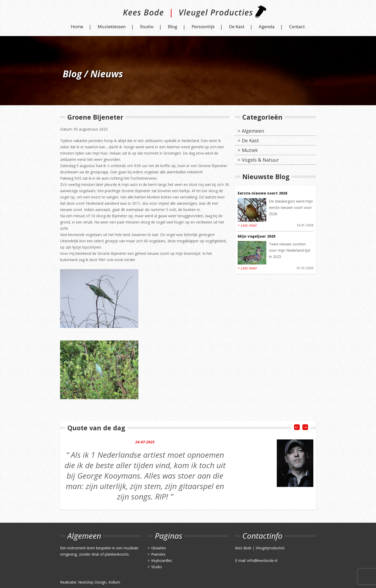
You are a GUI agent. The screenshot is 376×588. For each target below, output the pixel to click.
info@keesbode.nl (262, 560)
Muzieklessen (112, 27)
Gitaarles (159, 548)
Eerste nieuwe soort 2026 (262, 193)
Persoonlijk (203, 27)
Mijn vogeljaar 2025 (257, 236)
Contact (297, 27)
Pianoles (158, 554)
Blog (173, 27)
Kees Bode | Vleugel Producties (188, 14)
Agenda (267, 27)
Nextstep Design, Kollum (99, 582)
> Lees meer (247, 225)
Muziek (250, 150)
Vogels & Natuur (260, 160)
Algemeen (253, 131)
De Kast (237, 27)
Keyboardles (162, 560)
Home (77, 27)
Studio (147, 27)
